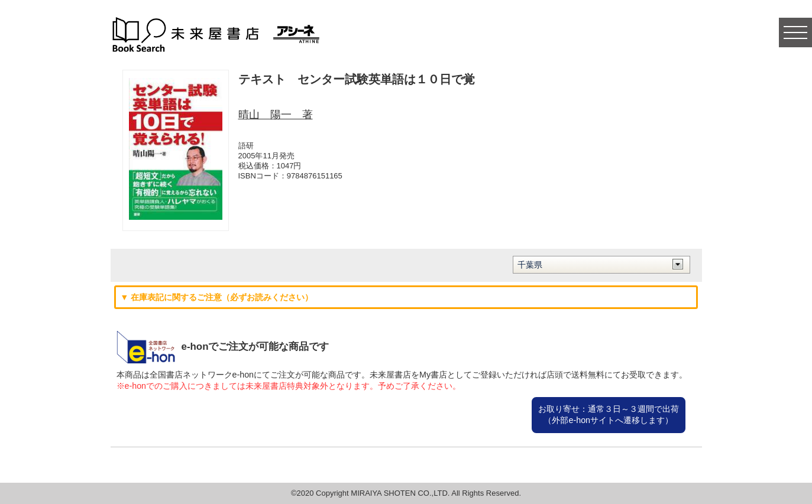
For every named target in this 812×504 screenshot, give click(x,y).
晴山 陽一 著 (276, 115)
